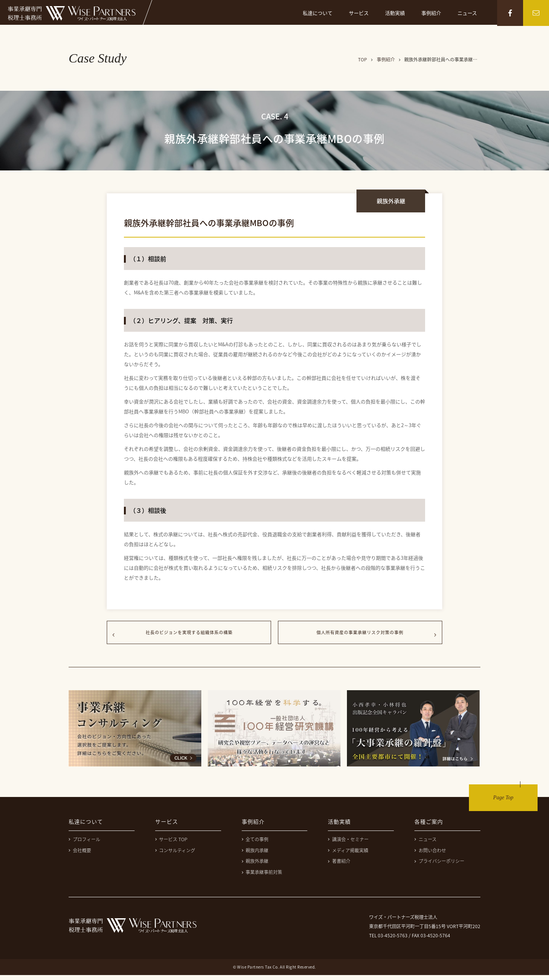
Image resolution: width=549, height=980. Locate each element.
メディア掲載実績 (348, 855)
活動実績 (395, 13)
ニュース (467, 13)
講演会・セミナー (348, 844)
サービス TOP (171, 844)
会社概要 (80, 855)
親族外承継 (255, 866)
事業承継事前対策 (262, 877)
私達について (318, 13)
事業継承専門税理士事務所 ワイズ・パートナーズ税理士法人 (72, 13)
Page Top (503, 802)
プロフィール (84, 844)
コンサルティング (175, 855)
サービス (359, 13)
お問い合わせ (430, 855)
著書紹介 (339, 866)
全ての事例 (255, 844)
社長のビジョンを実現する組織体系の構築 (189, 635)
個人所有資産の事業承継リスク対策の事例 (360, 635)
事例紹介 (431, 13)
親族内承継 (255, 855)
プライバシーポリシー (439, 866)
